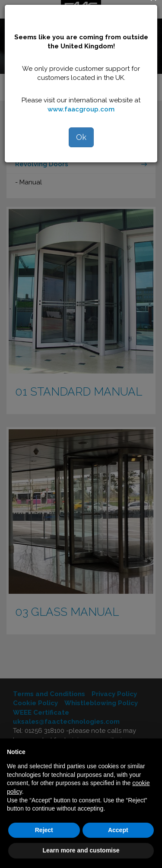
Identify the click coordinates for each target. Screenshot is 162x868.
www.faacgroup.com (81, 109)
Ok (81, 137)
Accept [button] (118, 830)
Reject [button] (44, 830)
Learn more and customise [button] (81, 850)
